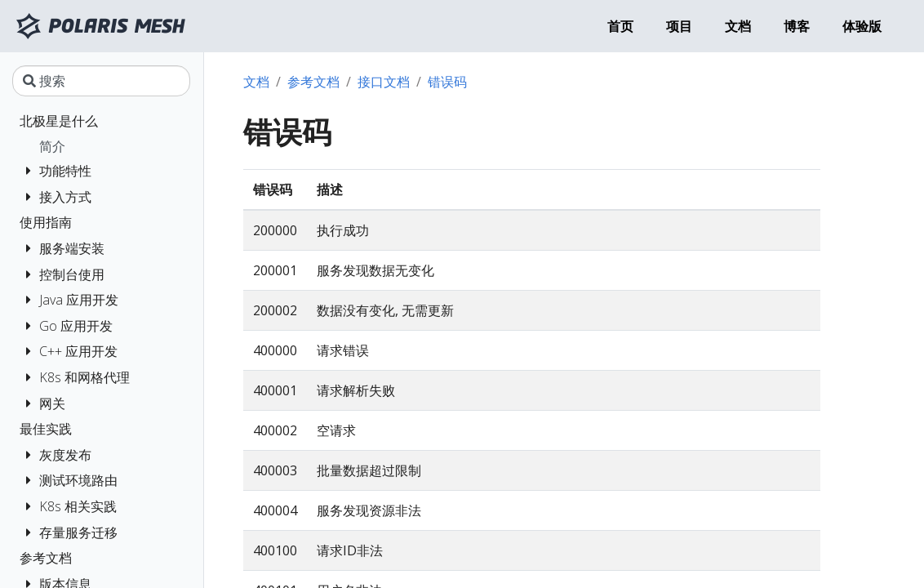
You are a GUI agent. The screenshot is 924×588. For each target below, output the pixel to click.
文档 (256, 82)
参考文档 (313, 82)
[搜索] (101, 81)
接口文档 (384, 82)
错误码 (447, 82)
